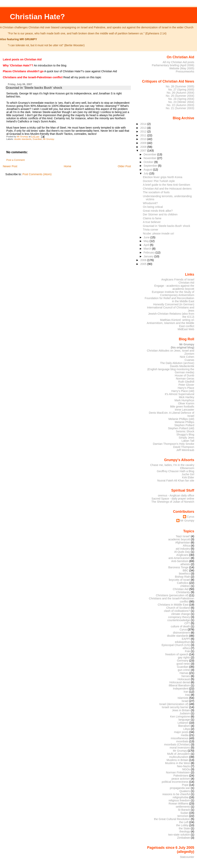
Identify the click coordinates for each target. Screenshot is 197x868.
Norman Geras (185, 379)
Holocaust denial (180, 682)
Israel (185, 701)
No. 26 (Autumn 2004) (180, 93)
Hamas (184, 673)
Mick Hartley (187, 397)
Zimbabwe (184, 838)
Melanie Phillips (185, 422)
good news (183, 664)
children (185, 586)
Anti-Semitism (180, 561)
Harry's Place (186, 388)
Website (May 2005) (182, 68)
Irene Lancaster (185, 410)
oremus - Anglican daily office (176, 495)
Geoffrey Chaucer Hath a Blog (176, 471)
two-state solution (179, 835)
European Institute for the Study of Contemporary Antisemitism (173, 293)
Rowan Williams (179, 804)
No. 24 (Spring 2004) (181, 99)
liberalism (184, 726)
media (185, 735)
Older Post (124, 166)
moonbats (182, 741)
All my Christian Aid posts (179, 62)
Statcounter (187, 857)
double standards (23, 139)
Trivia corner (151, 230)
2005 (144, 264)
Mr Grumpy (49, 139)
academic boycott (179, 539)
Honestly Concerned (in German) (174, 304)
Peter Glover (186, 385)
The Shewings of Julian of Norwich (173, 502)
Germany (183, 661)
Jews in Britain (181, 710)
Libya (187, 729)
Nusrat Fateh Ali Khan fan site (176, 481)
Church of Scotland (178, 608)
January (149, 256)
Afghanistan (183, 542)
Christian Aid (186, 283)
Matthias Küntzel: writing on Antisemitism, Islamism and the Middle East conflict (170, 323)
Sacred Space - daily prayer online (173, 499)
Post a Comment (16, 160)
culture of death (180, 626)
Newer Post (10, 166)
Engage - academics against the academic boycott (174, 287)
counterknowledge (179, 620)
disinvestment (181, 633)
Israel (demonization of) (174, 704)
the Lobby (182, 825)
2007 (144, 151)
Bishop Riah (183, 577)
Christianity (183, 592)
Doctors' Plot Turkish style (159, 181)
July (146, 173)
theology (185, 831)
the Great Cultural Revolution (172, 819)
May (147, 241)
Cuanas (189, 360)
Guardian (37, 139)
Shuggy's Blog (185, 434)
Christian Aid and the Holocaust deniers (167, 189)
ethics (186, 648)
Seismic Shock (185, 431)
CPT (187, 623)
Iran (186, 692)
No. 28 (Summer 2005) (180, 86)
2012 (144, 131)
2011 (144, 135)
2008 (144, 147)
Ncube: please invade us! (158, 233)
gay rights (184, 657)
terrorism (183, 816)
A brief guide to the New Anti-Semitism (167, 185)
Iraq (188, 695)
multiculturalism (179, 757)
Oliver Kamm (186, 403)
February (149, 252)
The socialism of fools (156, 192)
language (184, 720)
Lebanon (183, 723)
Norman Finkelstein (178, 772)
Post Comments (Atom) (37, 174)
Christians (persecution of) (172, 595)
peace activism (181, 779)
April (147, 245)
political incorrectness (175, 782)
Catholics (183, 583)
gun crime (184, 670)
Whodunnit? (150, 203)
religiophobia (181, 797)
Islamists (183, 698)
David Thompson (184, 447)
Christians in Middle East (173, 605)
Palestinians (181, 776)
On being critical (153, 207)
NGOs (186, 769)
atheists (185, 564)
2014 (144, 124)
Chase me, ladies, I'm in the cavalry (172, 465)
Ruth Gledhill (186, 382)
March (148, 249)
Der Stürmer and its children (160, 214)
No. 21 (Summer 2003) (180, 108)
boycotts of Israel (180, 580)
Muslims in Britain (178, 760)
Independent (181, 689)
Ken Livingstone (180, 717)
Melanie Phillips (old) (181, 419)
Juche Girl (188, 474)
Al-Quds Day (182, 552)
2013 (144, 128)
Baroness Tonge (179, 567)
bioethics (184, 574)
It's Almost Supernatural (179, 394)
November (150, 158)
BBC (186, 570)
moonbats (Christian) (177, 744)
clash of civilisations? (177, 611)
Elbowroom (187, 468)
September (151, 166)
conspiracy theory (179, 617)
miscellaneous (180, 738)
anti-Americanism (179, 558)
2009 (144, 143)
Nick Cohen (187, 357)
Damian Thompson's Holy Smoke (173, 444)
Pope (185, 785)
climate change (181, 614)
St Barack (184, 810)
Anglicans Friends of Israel (178, 279)
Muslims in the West (178, 763)
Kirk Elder (188, 477)
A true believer (152, 222)
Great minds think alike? (158, 211)
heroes (186, 676)
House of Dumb (185, 375)
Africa (186, 546)
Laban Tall (188, 441)
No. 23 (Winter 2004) (181, 102)
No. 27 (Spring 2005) (181, 90)
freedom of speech (177, 654)
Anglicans (182, 555)
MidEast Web (186, 329)
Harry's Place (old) (183, 391)
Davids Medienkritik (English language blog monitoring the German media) (171, 369)
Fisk (187, 651)
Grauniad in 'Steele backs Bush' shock (34, 88)
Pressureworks (185, 71)
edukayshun (183, 642)
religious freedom (179, 800)
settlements (183, 807)
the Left (184, 822)
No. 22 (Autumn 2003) (180, 105)
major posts (181, 732)
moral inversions (180, 748)
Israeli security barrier (175, 707)
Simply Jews (186, 438)
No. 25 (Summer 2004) (180, 96)
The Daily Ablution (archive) (177, 363)
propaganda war (180, 788)
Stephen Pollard (184, 425)
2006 (144, 260)
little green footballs (182, 407)
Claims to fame (152, 218)
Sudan (185, 813)
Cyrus (191, 517)
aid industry (183, 549)
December (150, 154)
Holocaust (184, 679)
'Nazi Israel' (183, 536)
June (147, 237)
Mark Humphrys (184, 400)
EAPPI (186, 639)
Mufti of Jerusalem (179, 754)
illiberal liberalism (179, 685)
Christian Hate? (37, 17)
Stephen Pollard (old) (181, 428)
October (149, 162)
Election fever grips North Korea (163, 177)
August (148, 170)
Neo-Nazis (183, 766)
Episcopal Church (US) (176, 645)
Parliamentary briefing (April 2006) (173, 65)
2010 (144, 139)
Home (67, 166)
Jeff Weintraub (185, 450)
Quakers (185, 791)
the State (184, 828)
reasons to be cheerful (176, 794)
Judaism (185, 713)
